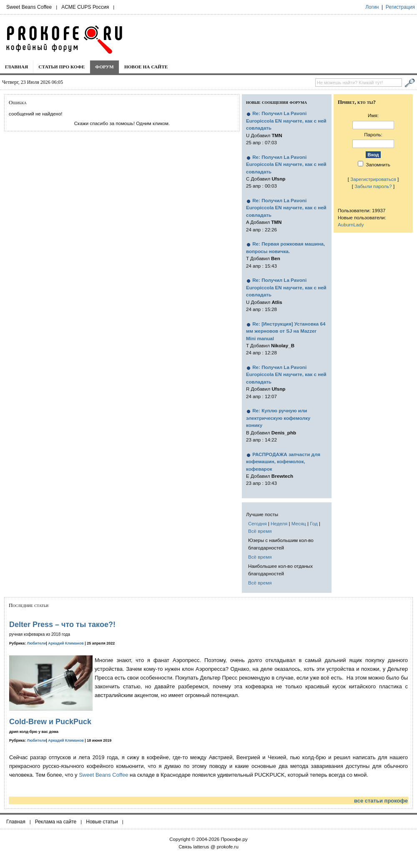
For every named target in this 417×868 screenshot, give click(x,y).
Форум (104, 67)
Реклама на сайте (56, 822)
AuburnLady (351, 225)
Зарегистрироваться (373, 179)
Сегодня (257, 523)
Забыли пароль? (373, 186)
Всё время (260, 531)
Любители (37, 643)
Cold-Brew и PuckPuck (50, 722)
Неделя (279, 523)
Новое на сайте (146, 67)
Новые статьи (102, 822)
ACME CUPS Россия (85, 7)
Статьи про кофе (62, 67)
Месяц (299, 523)
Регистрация (400, 7)
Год (314, 523)
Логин (372, 7)
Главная (16, 67)
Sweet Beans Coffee (29, 7)
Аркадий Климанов (66, 643)
